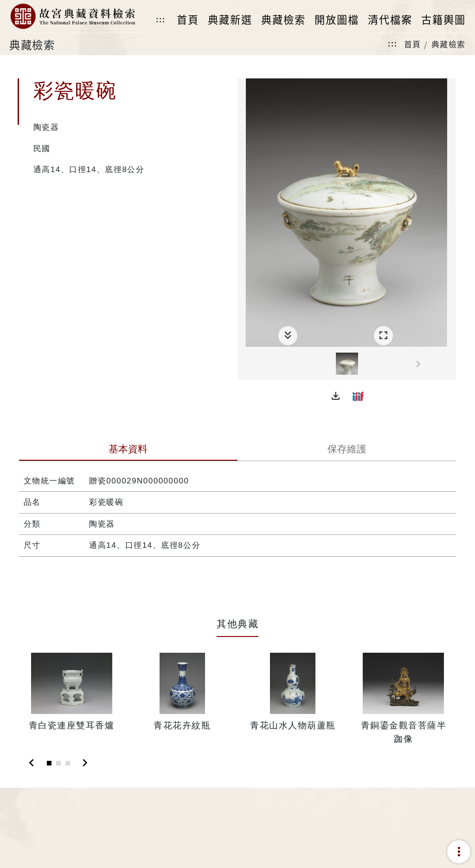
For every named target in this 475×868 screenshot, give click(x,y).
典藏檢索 (449, 44)
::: (160, 20)
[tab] (128, 450)
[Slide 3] (68, 763)
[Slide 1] (49, 763)
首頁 (413, 44)
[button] (336, 396)
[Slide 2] (58, 763)
